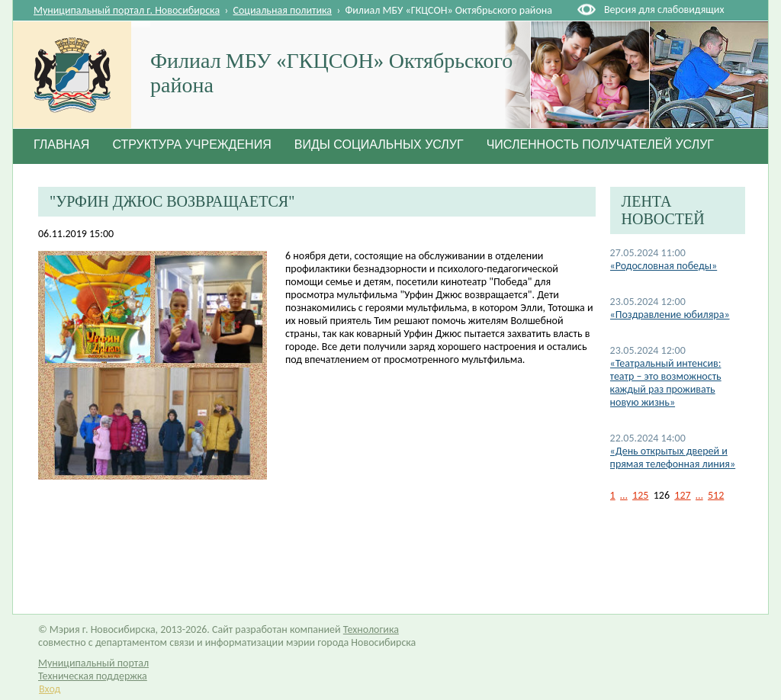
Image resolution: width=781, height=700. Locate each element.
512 (716, 495)
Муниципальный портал (93, 663)
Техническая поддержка (93, 676)
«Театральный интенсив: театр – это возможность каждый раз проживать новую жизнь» (666, 383)
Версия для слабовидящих (664, 10)
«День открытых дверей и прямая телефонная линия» (673, 458)
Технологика (371, 629)
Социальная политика (283, 10)
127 (682, 495)
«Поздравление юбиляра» (670, 315)
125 (640, 495)
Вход (50, 689)
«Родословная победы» (664, 266)
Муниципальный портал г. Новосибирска (127, 10)
